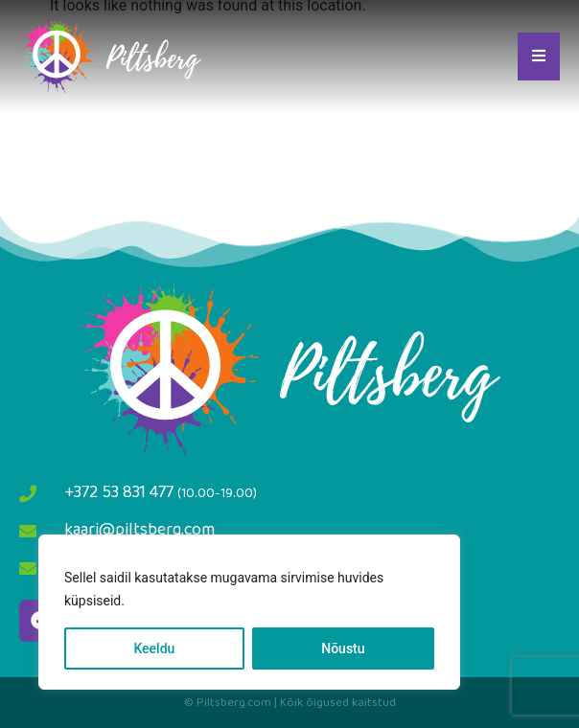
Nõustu (343, 648)
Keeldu (154, 648)
